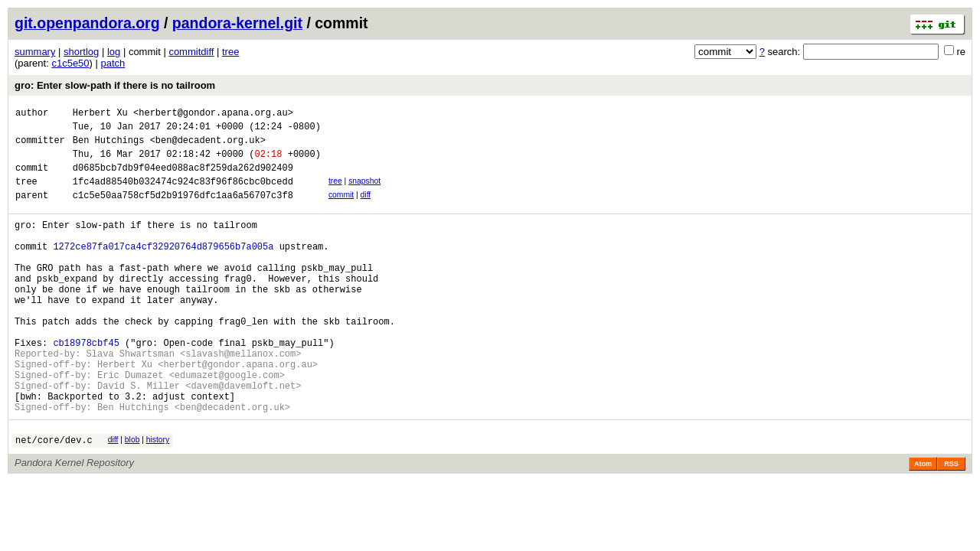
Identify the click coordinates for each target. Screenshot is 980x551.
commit (341, 209)
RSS (951, 523)
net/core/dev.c (54, 499)
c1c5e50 (70, 63)
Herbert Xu (100, 114)
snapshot (364, 192)
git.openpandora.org (87, 23)
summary (35, 52)
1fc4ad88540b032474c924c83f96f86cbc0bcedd (183, 195)
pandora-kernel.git (237, 23)
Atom (923, 523)
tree (230, 52)
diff (366, 209)
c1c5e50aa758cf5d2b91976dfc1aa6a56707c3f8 (183, 211)
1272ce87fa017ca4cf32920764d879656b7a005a (163, 269)
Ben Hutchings (109, 147)
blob (132, 497)
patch (113, 63)
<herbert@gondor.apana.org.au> (213, 114)
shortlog (81, 52)
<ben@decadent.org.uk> (208, 147)
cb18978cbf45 (86, 386)
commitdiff (191, 52)
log (114, 52)
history (158, 497)
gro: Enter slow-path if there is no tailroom (115, 85)
